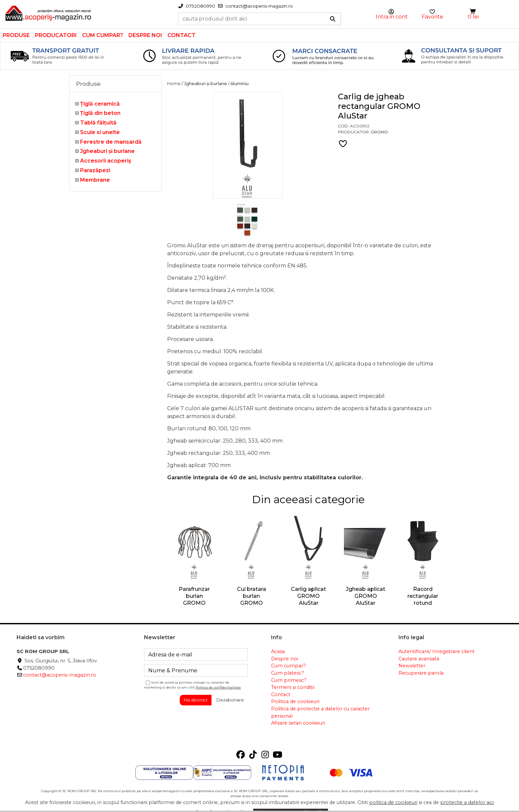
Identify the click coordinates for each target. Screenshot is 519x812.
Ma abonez (196, 700)
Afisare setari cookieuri (298, 723)
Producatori (56, 35)
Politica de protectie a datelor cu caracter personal (320, 712)
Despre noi (145, 35)
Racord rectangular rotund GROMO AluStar (423, 603)
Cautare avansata (419, 659)
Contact (182, 35)
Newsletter (412, 666)
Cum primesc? (289, 680)
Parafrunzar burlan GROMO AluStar (194, 599)
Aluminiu (239, 84)
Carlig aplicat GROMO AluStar (308, 596)
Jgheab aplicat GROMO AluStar (366, 596)
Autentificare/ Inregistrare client (437, 651)
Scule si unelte (100, 132)
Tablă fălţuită (98, 123)
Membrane (95, 180)
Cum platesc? (288, 673)
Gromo (379, 132)
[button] (473, 12)
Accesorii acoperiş (106, 161)
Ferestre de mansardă (111, 142)
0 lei (473, 17)
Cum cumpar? (103, 35)
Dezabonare (230, 700)
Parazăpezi (95, 170)
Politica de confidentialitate (218, 687)
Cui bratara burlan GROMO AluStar (252, 599)
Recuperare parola (421, 673)
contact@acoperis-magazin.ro (60, 675)
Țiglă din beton (100, 113)
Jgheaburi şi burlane (107, 151)
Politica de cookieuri (295, 701)
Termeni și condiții (293, 687)
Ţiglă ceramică (100, 104)
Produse (16, 35)
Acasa (278, 651)
